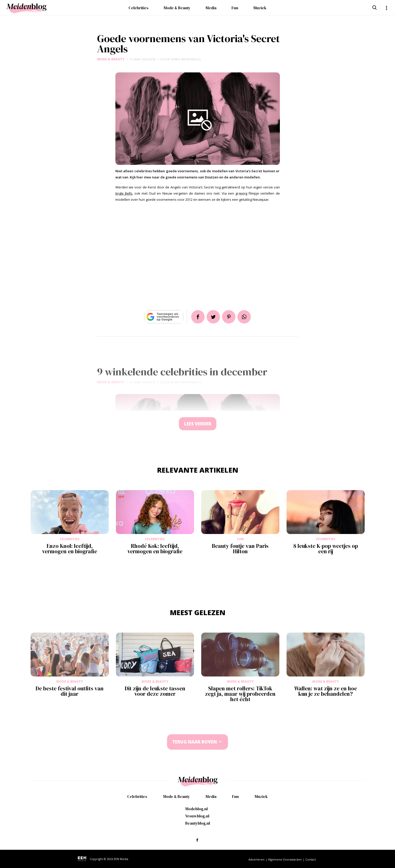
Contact (311, 859)
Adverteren (256, 859)
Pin (229, 317)
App (244, 317)
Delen (198, 317)
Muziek (260, 8)
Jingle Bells (124, 193)
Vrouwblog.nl (197, 816)
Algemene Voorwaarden (285, 859)
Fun (235, 8)
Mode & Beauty (177, 8)
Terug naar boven (195, 742)
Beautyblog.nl (198, 823)
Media (211, 8)
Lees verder (198, 424)
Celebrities (139, 8)
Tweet (213, 317)
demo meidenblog (186, 59)
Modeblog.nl (196, 809)
